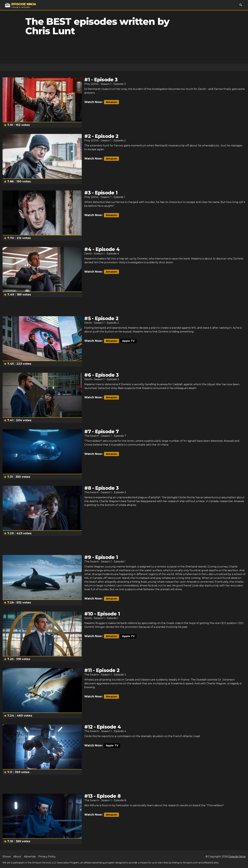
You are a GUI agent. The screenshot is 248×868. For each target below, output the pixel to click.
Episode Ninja (237, 857)
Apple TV (128, 341)
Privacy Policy (47, 857)
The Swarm (92, 436)
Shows (7, 857)
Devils (88, 254)
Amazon (111, 102)
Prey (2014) (91, 84)
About (17, 857)
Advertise (30, 857)
